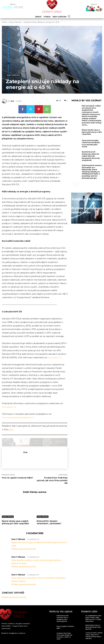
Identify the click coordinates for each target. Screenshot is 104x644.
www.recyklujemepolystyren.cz (18, 417)
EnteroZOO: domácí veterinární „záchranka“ (49, 522)
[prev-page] (73, 184)
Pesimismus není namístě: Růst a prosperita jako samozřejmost (63, 618)
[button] (69, 16)
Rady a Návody (15, 22)
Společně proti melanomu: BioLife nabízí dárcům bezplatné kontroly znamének (91, 156)
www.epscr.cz (54, 357)
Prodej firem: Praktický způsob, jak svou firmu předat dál (52, 480)
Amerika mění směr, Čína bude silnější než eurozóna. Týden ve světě (64, 636)
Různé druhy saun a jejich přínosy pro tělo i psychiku (15, 522)
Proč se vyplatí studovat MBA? (17, 478)
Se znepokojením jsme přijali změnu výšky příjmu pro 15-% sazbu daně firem (93, 618)
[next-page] (77, 184)
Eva (12, 101)
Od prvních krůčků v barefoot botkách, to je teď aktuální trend (91, 144)
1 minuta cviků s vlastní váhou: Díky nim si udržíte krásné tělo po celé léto (94, 636)
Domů (4, 22)
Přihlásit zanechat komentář (23, 549)
